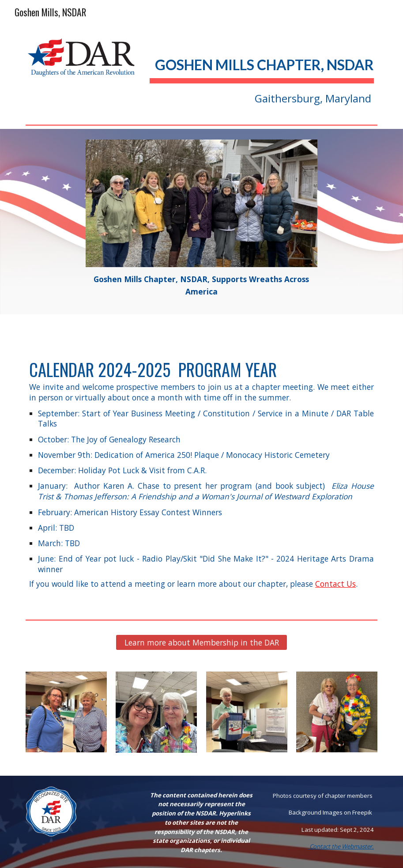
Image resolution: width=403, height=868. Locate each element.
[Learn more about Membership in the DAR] (201, 642)
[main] (262, 74)
